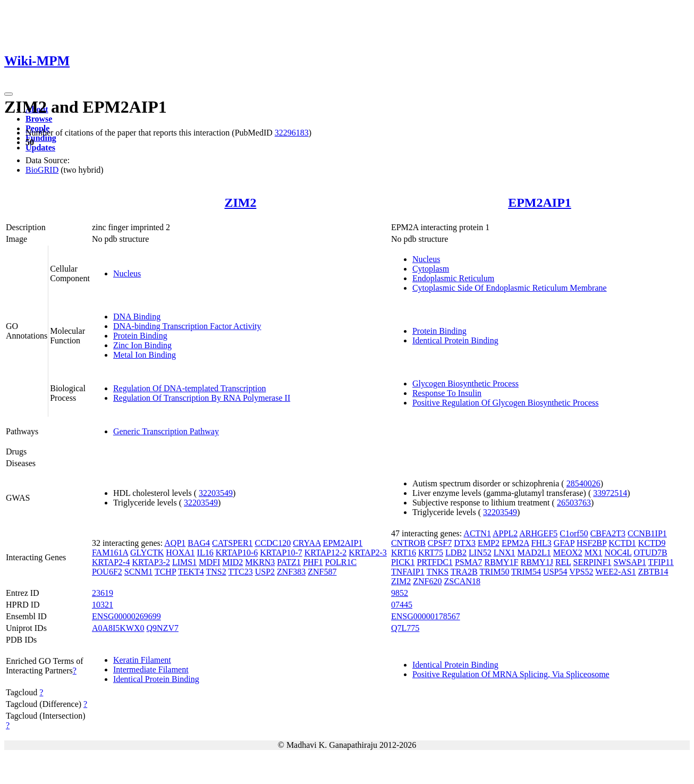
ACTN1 (477, 533)
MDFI (209, 562)
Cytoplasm (431, 269)
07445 (402, 605)
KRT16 (404, 553)
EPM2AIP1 (540, 203)
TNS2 (216, 572)
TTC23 (240, 572)
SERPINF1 (593, 562)
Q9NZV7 (163, 628)
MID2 (232, 562)
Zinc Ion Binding (142, 345)
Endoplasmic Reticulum (453, 278)
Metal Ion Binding (145, 355)
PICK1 (403, 562)
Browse (39, 119)
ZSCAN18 (462, 581)
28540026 (583, 483)
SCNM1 (138, 572)
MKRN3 (260, 562)
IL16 (205, 553)
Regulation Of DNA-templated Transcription (190, 388)
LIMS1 (184, 562)
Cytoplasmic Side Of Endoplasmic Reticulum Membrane (510, 288)
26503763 (574, 503)
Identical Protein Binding (455, 340)
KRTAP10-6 (237, 553)
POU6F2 (107, 572)
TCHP (165, 572)
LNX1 (505, 553)
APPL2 (505, 533)
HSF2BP (591, 543)
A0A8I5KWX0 (118, 628)
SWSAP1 (630, 562)
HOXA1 (180, 553)
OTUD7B (651, 553)
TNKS (437, 572)
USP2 (265, 572)
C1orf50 (574, 533)
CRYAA (307, 543)
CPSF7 (440, 543)
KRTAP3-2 (151, 562)
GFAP (564, 543)
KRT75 (431, 553)
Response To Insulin (447, 393)
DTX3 (465, 543)
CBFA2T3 (608, 533)
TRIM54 (526, 572)
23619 (103, 593)
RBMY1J (537, 562)
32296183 (292, 133)
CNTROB (408, 543)
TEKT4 (191, 572)
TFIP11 (661, 562)
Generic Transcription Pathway (166, 431)
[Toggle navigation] (9, 94)
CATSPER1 (232, 543)
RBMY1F (501, 562)
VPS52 (581, 572)
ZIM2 (240, 203)
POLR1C (341, 562)
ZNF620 (427, 581)
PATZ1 (289, 562)
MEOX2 (568, 553)
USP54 (555, 572)
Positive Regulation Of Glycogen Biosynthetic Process (506, 403)
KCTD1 (622, 543)
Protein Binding (140, 336)
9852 (400, 593)
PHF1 (313, 562)
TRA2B (464, 572)
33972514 (610, 493)
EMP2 (489, 543)
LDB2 (456, 553)
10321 (103, 605)
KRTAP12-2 (326, 553)
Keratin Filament (142, 660)
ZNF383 (291, 572)
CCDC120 (273, 543)
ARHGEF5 (538, 533)
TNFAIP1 (408, 572)
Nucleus (127, 273)
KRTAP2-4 (111, 562)
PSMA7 (469, 562)
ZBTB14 (653, 572)
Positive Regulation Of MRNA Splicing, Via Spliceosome (511, 674)
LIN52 (480, 553)
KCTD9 (652, 543)
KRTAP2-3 (368, 553)
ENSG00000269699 (126, 616)
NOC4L (618, 553)
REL (563, 562)
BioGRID (42, 170)
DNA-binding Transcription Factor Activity (187, 326)
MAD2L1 (534, 553)
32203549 (216, 493)
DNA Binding (137, 317)
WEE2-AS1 (615, 572)
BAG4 (199, 543)
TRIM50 (494, 572)
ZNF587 (322, 572)
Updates (40, 147)
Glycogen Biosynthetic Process (466, 383)
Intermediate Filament (151, 669)
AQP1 (175, 543)
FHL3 (541, 543)
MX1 (594, 553)
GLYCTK (147, 553)
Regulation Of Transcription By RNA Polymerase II (202, 398)
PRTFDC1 (435, 562)
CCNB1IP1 (647, 533)
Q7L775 (405, 628)
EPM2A (515, 543)
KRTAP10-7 (281, 553)
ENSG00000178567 (426, 616)
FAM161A (110, 553)
